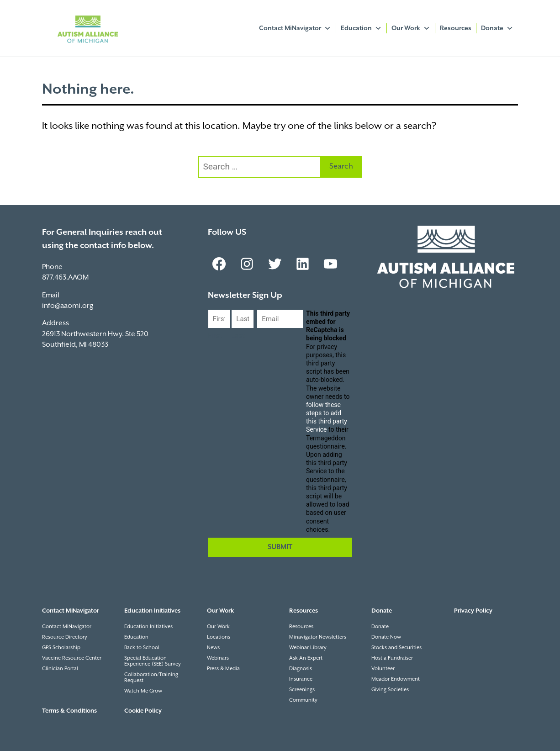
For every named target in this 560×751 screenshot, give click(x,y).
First (215, 336)
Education (361, 28)
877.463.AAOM (65, 278)
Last (238, 336)
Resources (456, 28)
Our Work (411, 28)
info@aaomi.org (68, 306)
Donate (497, 28)
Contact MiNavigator (295, 28)
